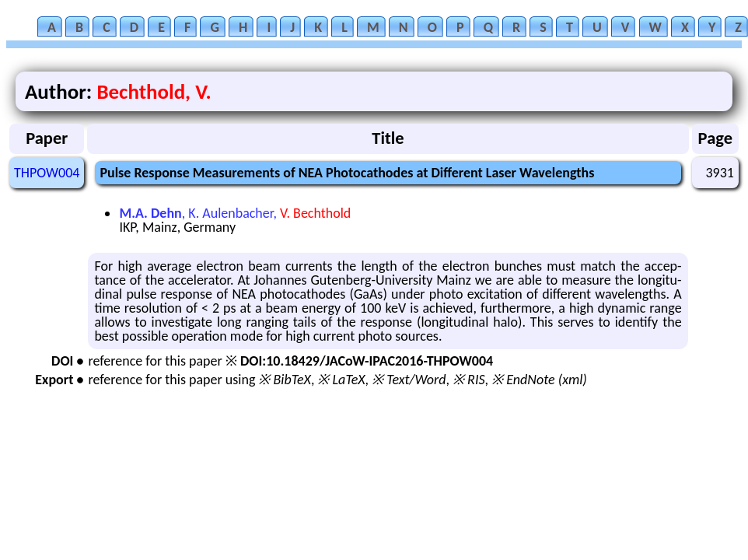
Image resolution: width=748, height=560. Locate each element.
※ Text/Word (409, 380)
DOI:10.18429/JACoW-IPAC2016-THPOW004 (367, 361)
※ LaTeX (341, 380)
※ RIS (469, 380)
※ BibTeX (284, 380)
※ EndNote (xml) (539, 380)
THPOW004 (47, 173)
